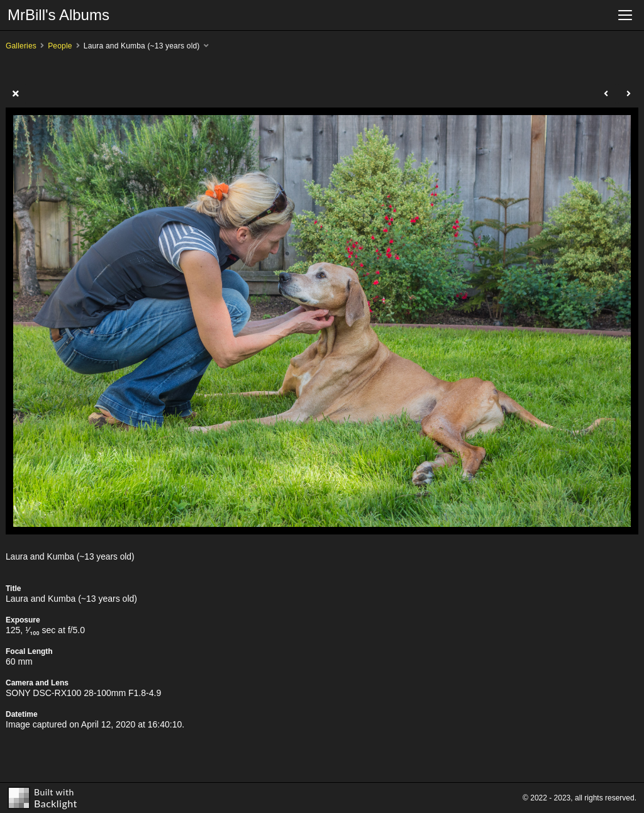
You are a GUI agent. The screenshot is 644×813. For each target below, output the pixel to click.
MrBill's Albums (58, 15)
